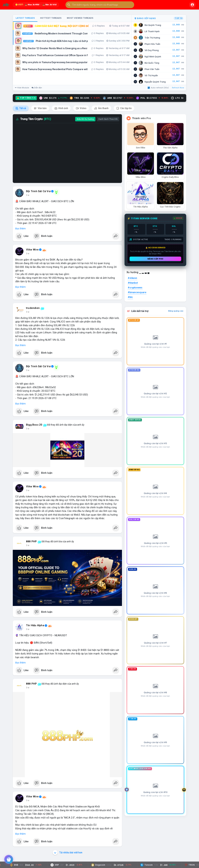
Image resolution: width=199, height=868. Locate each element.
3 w (28, 195)
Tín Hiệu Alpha (35, 625)
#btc (130, 297)
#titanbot (133, 283)
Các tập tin (124, 108)
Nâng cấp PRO (155, 259)
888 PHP (31, 541)
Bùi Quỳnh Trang (153, 25)
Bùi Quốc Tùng (152, 63)
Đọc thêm (20, 229)
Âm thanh (101, 108)
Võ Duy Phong (152, 50)
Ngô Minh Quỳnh (153, 57)
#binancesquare (137, 292)
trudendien (33, 308)
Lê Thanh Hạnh (152, 31)
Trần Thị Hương (152, 38)
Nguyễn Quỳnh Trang (155, 82)
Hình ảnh (61, 108)
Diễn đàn (37, 88)
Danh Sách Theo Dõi (108, 119)
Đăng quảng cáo (176, 311)
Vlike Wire (32, 250)
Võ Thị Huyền (151, 75)
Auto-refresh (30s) (158, 88)
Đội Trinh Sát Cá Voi (38, 191)
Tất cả (21, 108)
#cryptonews (135, 288)
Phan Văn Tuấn (152, 69)
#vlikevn (132, 278)
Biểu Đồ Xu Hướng (85, 119)
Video (81, 108)
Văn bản (40, 108)
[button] (100, 5)
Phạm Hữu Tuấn (152, 44)
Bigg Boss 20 (34, 425)
